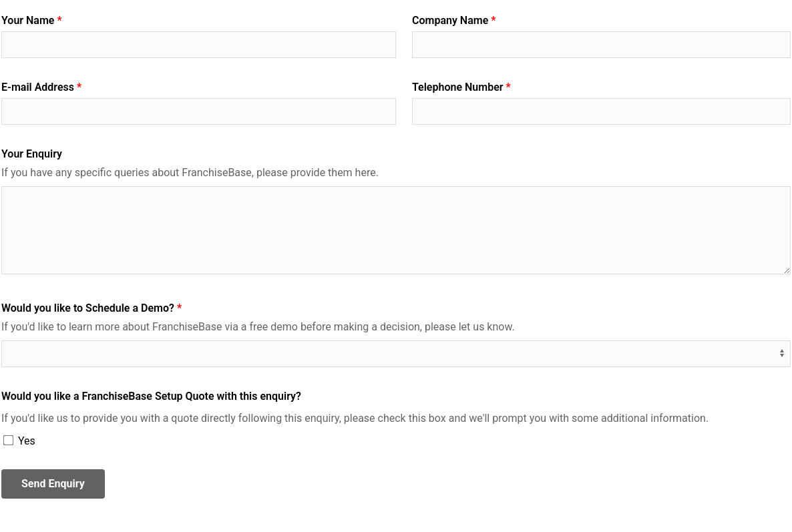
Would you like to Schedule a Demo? (88, 308)
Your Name (28, 20)
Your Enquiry (32, 154)
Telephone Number (458, 87)
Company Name (450, 20)
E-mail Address (38, 87)
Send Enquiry (53, 484)
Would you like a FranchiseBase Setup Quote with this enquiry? (151, 396)
